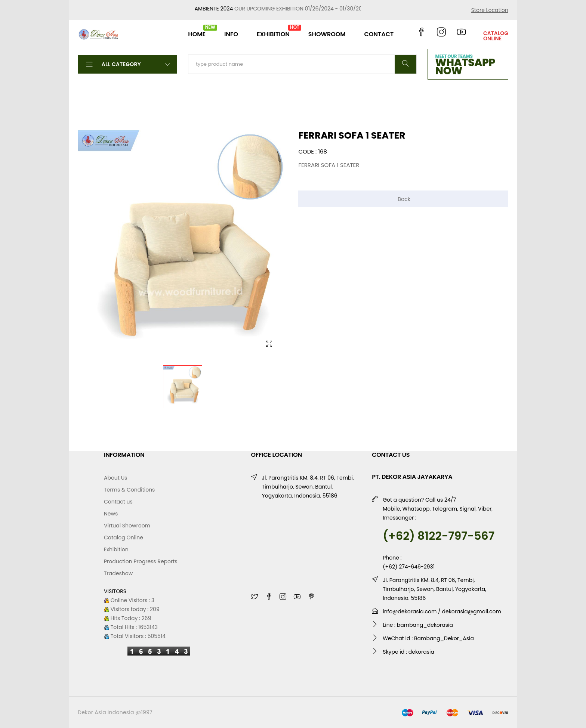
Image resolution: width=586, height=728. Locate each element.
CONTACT (379, 34)
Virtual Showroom (127, 526)
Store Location (490, 10)
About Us (115, 478)
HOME (197, 31)
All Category (127, 64)
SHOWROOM (327, 34)
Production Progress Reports (141, 561)
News (111, 514)
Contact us (118, 502)
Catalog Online (124, 538)
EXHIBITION (273, 31)
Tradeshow (118, 573)
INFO (231, 34)
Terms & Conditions (129, 490)
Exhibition (116, 549)
